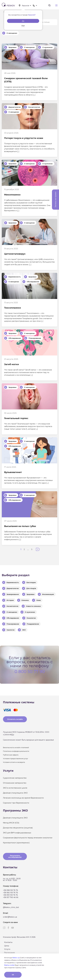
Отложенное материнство (15, 783)
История (10, 600)
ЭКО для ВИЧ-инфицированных (17, 833)
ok (13, 975)
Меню (56, 5)
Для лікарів (31, 588)
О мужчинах (47, 47)
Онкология (31, 618)
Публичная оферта (11, 755)
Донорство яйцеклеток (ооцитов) (18, 828)
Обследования (33, 282)
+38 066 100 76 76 (10, 893)
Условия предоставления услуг (16, 759)
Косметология (34, 107)
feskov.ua (16, 958)
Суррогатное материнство (15, 778)
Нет (23, 26)
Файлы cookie (9, 965)
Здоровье (12, 47)
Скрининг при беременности (16, 803)
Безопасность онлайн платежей (16, 747)
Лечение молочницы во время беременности (23, 798)
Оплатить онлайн (15, 719)
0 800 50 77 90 (30, 671)
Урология (11, 630)
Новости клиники (33, 606)
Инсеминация (48, 594)
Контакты (8, 942)
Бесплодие (31, 582)
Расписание (9, 953)
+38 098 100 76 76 (10, 890)
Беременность (15, 277)
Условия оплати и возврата (14, 762)
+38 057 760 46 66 (11, 897)
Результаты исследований (15, 856)
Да (23, 21)
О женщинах (12, 33)
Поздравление (33, 624)
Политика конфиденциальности (16, 751)
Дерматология (15, 107)
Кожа (39, 600)
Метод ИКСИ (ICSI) (11, 823)
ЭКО (24, 630)
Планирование (35, 338)
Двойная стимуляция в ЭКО (15, 793)
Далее (38, 549)
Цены (7, 946)
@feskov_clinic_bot (11, 907)
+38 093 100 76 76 (10, 895)
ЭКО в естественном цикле (15, 788)
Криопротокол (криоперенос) (16, 843)
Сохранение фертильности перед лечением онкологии (28, 838)
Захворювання (13, 594)
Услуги (7, 949)
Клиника (25, 600)
